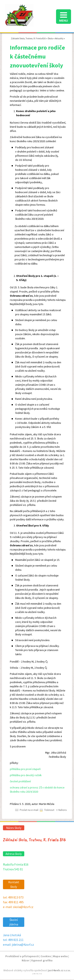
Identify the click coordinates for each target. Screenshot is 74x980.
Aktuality (59, 38)
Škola (50, 38)
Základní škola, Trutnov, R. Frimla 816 (28, 38)
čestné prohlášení (20, 781)
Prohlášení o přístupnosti (22, 956)
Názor (26, 960)
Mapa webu (60, 956)
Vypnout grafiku (42, 960)
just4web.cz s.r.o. (59, 970)
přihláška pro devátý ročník (26, 775)
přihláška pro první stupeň (25, 769)
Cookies (46, 956)
